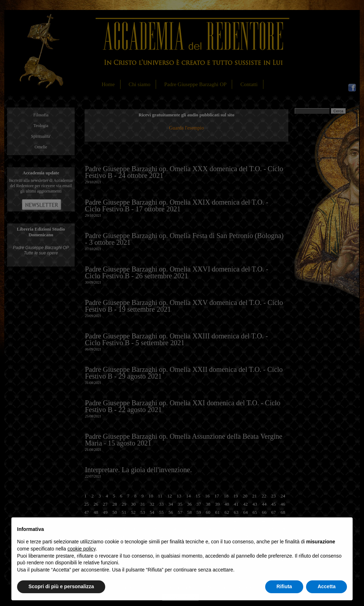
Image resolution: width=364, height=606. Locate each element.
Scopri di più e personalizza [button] (61, 586)
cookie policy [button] (82, 549)
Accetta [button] (326, 586)
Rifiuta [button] (284, 586)
